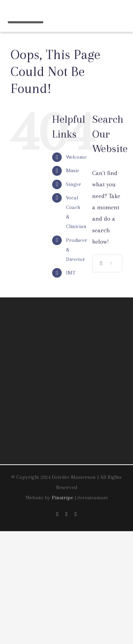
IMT (71, 273)
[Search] (101, 263)
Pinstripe (62, 498)
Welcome (76, 157)
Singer (74, 184)
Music (73, 170)
